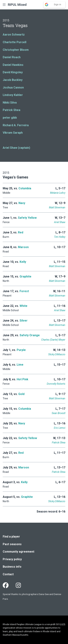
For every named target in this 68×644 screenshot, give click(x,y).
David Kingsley (13, 72)
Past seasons (12, 544)
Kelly (23, 262)
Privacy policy (12, 559)
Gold (21, 394)
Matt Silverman (57, 207)
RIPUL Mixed (17, 5)
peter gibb (10, 118)
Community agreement (18, 552)
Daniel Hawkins (13, 65)
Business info (12, 567)
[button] (4, 5)
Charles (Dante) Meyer (53, 340)
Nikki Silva (10, 103)
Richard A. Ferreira (16, 125)
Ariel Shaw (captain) (16, 148)
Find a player (11, 537)
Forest (24, 291)
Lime (20, 365)
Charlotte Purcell (15, 42)
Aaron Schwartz (14, 35)
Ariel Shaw (60, 222)
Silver (24, 321)
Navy (22, 203)
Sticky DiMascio (57, 354)
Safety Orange (30, 335)
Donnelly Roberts (56, 384)
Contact (8, 574)
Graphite (25, 276)
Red (21, 232)
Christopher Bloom (16, 50)
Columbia (25, 188)
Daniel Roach (12, 57)
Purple (21, 350)
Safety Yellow (27, 218)
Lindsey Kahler (13, 95)
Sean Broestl (58, 413)
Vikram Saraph (13, 133)
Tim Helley (60, 237)
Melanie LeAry (58, 193)
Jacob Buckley (13, 80)
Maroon (23, 247)
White (23, 306)
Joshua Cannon (13, 88)
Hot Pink (22, 379)
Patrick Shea (12, 110)
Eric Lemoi (60, 428)
